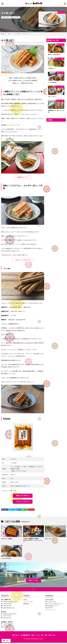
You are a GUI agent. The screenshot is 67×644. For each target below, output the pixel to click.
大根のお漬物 (61, 73)
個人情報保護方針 (25, 637)
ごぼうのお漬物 (15, 17)
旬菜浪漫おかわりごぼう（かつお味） (56, 111)
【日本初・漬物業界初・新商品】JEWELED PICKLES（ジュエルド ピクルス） (33, 542)
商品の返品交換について (52, 608)
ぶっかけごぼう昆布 (6, 560)
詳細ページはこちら (6, 630)
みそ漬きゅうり (52, 68)
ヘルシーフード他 (28, 604)
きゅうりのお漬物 (60, 59)
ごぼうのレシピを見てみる (23, 260)
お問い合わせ (15, 637)
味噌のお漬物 (61, 45)
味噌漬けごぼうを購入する (23, 496)
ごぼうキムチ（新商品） (7, 540)
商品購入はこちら (23, 177)
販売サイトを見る (33, 582)
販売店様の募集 (49, 602)
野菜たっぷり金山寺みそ (54, 54)
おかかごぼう (48, 540)
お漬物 (9, 34)
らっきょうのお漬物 (60, 87)
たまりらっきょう (52, 96)
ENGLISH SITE (49, 610)
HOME (4, 34)
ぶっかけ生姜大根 (52, 82)
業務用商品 (26, 606)
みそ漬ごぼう (25, 34)
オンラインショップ (50, 612)
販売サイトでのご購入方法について (54, 606)
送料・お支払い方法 (50, 604)
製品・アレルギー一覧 (37, 637)
